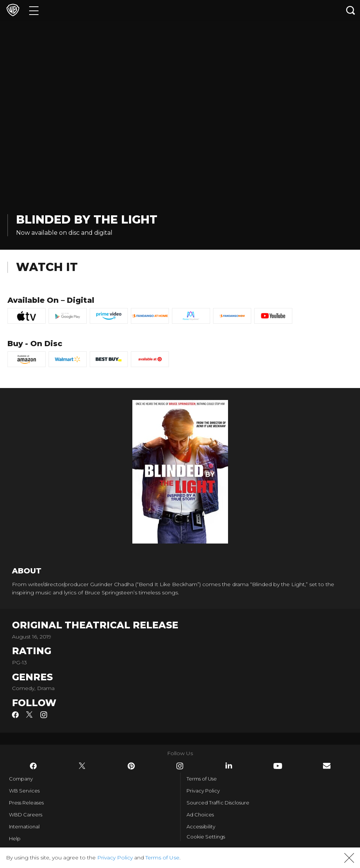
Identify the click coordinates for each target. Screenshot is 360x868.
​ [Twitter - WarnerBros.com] (82, 766)
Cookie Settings (206, 837)
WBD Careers (26, 815)
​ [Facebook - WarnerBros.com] (33, 766)
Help (15, 838)
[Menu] (34, 10)
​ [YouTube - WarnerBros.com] (278, 766)
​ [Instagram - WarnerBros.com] (180, 766)
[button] (349, 858)
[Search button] (351, 10)
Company (21, 779)
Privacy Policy (203, 791)
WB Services (24, 791)
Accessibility (201, 827)
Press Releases (26, 803)
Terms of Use (202, 779)
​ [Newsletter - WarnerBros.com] (327, 766)
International (24, 827)
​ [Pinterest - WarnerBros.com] (131, 766)
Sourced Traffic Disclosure (218, 803)
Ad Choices (200, 815)
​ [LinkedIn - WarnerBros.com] (229, 766)
